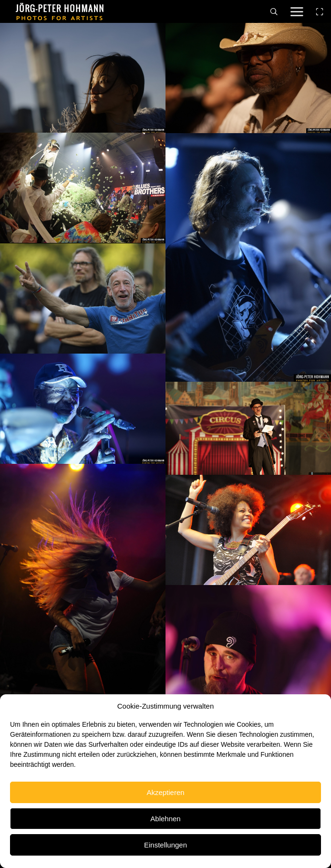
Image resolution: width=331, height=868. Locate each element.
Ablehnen (165, 819)
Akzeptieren (165, 792)
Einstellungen (165, 845)
